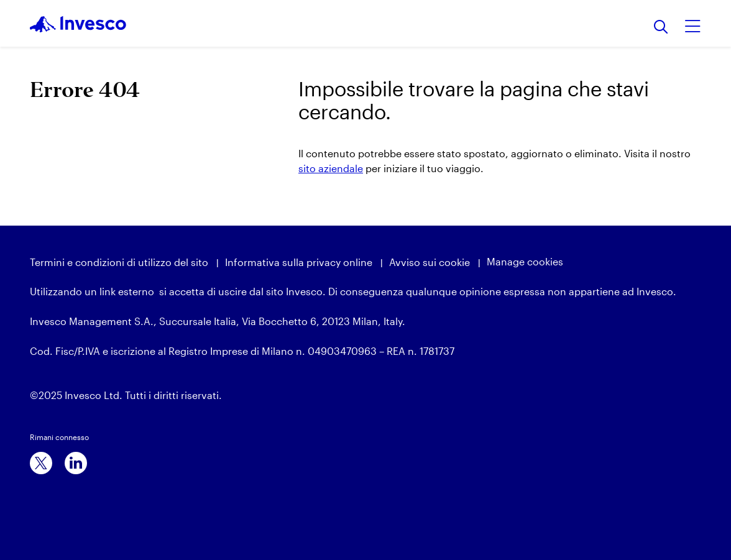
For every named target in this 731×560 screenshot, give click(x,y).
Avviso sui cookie (430, 262)
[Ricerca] (661, 28)
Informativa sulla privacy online (299, 262)
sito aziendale (331, 168)
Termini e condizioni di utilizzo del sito (119, 262)
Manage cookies (525, 261)
